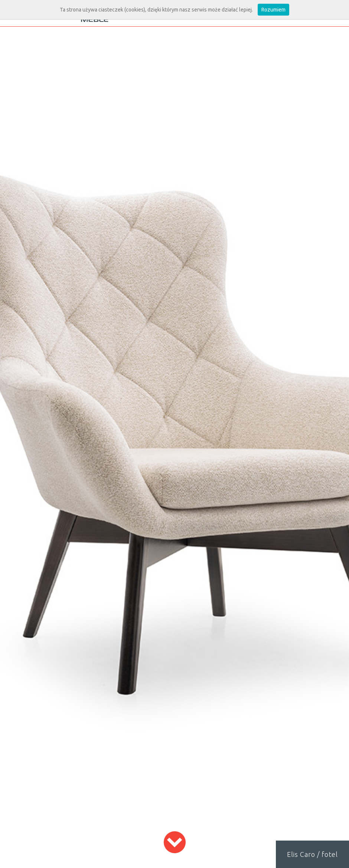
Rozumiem (273, 10)
